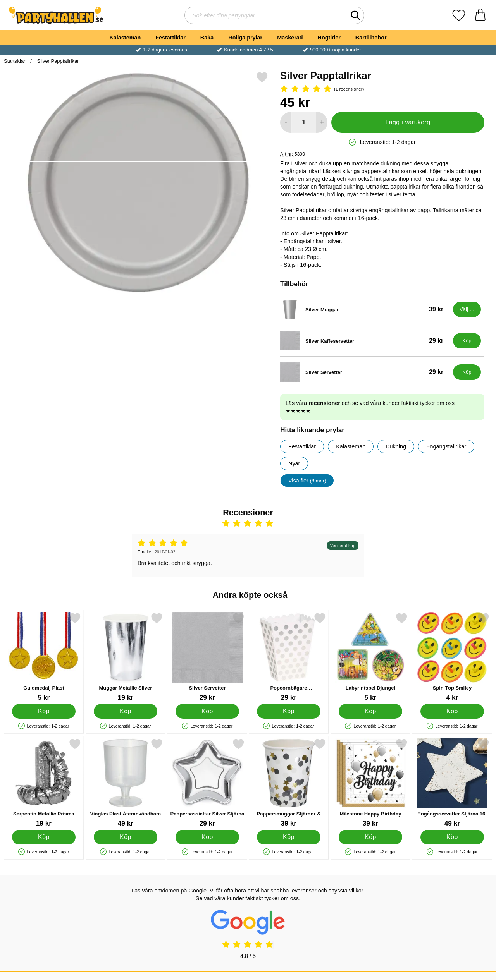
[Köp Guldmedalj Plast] (44, 711)
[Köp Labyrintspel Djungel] (371, 711)
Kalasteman (125, 38)
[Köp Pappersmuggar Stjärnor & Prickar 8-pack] (289, 837)
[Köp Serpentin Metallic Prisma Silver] (44, 837)
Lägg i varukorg (408, 122)
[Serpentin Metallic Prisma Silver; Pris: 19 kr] (44, 783)
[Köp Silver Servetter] (467, 372)
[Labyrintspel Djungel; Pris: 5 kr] (370, 657)
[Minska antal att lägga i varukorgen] (286, 122)
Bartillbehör (371, 38)
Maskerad (290, 38)
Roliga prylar (245, 38)
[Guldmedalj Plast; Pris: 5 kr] (44, 657)
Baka (207, 38)
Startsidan (15, 61)
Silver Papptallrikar (57, 61)
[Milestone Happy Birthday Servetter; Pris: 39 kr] (370, 783)
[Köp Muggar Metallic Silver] (125, 711)
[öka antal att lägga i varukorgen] (322, 122)
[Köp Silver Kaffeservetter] (467, 341)
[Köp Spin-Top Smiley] (452, 711)
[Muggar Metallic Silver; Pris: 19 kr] (126, 657)
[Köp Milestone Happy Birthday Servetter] (371, 837)
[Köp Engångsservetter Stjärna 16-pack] (452, 837)
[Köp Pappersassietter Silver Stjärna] (207, 837)
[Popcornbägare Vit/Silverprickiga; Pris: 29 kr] (289, 657)
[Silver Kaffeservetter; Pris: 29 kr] (365, 341)
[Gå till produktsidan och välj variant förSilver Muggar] (467, 309)
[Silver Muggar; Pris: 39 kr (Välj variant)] (365, 309)
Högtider (329, 38)
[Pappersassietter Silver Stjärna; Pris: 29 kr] (207, 783)
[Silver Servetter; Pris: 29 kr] (365, 372)
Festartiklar (170, 38)
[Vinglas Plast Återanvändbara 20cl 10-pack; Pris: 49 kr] (126, 783)
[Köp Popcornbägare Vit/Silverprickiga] (289, 711)
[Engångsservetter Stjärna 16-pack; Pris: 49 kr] (452, 783)
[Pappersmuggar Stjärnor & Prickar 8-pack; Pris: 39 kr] (289, 783)
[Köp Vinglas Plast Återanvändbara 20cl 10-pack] (125, 837)
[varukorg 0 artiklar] (480, 15)
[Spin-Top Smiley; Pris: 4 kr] (452, 657)
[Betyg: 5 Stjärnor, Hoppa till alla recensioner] (382, 89)
